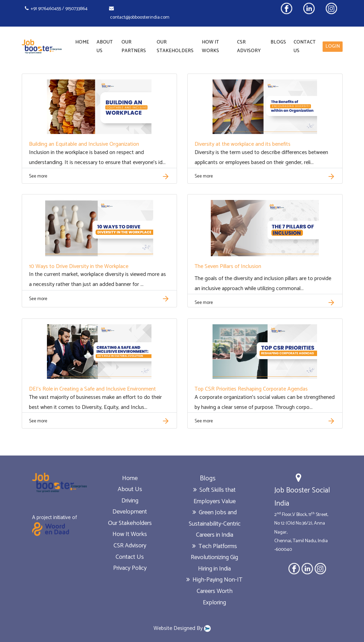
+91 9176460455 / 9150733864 (56, 9)
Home (82, 42)
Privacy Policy (130, 568)
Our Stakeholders (175, 47)
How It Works (210, 47)
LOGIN (333, 46)
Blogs (278, 42)
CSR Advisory (249, 47)
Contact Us (305, 47)
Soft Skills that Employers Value (214, 496)
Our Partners (134, 47)
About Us (105, 47)
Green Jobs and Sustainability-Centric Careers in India (215, 524)
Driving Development (130, 506)
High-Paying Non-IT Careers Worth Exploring (214, 591)
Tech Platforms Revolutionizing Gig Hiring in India (214, 558)
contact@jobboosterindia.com (139, 14)
